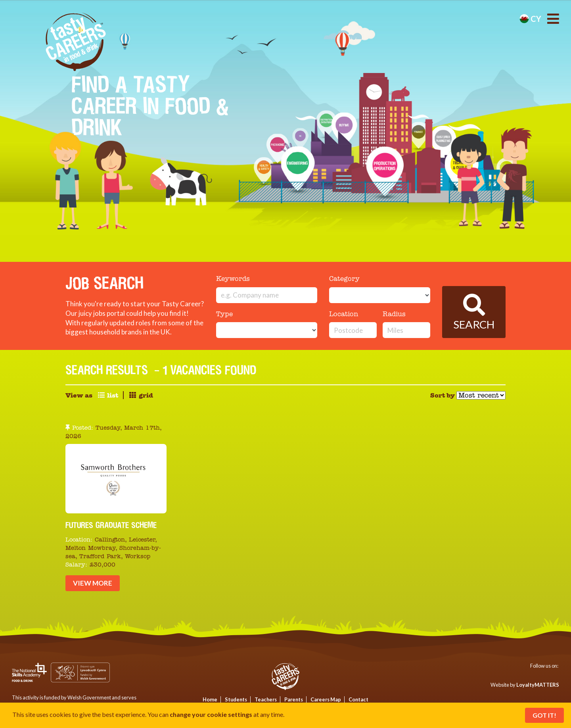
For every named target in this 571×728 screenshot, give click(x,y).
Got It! (544, 715)
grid (141, 395)
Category (344, 279)
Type (224, 314)
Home (210, 699)
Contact (358, 699)
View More (93, 583)
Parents (294, 699)
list (108, 395)
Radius (394, 314)
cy (530, 19)
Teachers (266, 699)
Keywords (233, 279)
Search (474, 312)
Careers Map (326, 699)
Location (344, 314)
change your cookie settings (211, 714)
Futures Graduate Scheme (111, 525)
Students (236, 699)
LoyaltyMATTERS (538, 685)
